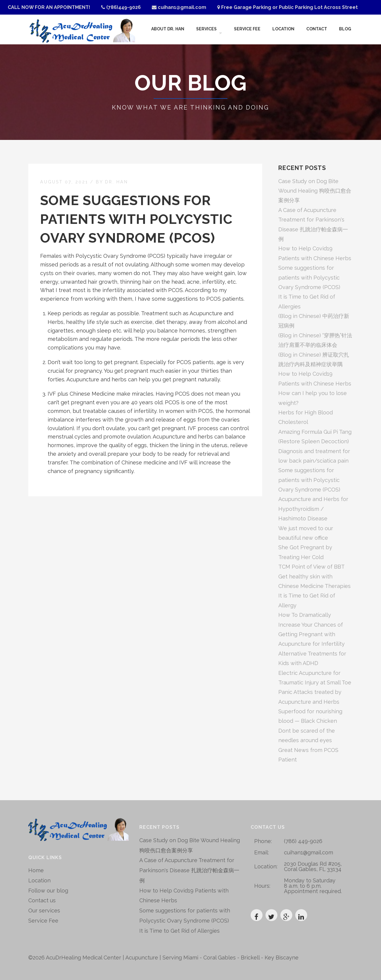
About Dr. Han (167, 29)
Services (206, 29)
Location (283, 29)
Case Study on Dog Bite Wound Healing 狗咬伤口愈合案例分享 (315, 191)
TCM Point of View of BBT (311, 567)
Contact (317, 29)
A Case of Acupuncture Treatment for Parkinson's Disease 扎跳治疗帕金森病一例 (189, 870)
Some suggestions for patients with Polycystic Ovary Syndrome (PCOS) (136, 219)
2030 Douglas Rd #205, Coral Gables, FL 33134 (313, 866)
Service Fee (247, 29)
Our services (44, 910)
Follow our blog (48, 891)
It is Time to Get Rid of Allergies (179, 931)
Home (36, 870)
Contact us (42, 900)
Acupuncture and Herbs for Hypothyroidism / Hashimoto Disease (313, 509)
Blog (345, 29)
